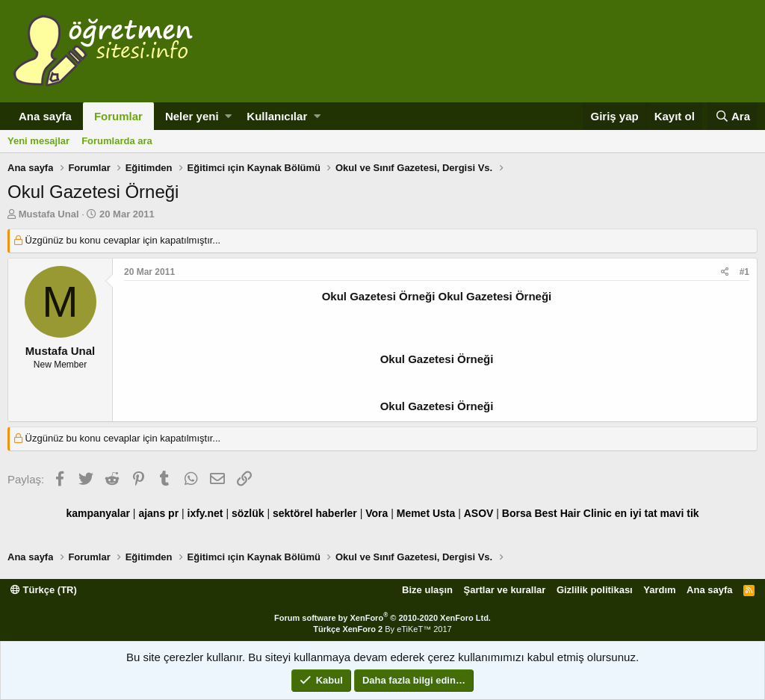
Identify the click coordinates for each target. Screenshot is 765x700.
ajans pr (158, 513)
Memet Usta (426, 513)
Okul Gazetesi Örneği (437, 359)
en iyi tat (636, 513)
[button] (228, 116)
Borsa (517, 513)
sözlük (248, 513)
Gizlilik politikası (595, 590)
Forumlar (118, 116)
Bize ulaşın (427, 590)
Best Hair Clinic (573, 513)
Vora (377, 513)
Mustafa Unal (49, 214)
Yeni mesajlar (38, 141)
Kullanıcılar (277, 116)
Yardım (659, 590)
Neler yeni (192, 116)
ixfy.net (205, 513)
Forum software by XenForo (382, 618)
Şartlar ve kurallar (505, 590)
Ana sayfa (45, 116)
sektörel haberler (315, 513)
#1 (744, 272)
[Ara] (733, 116)
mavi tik (679, 513)
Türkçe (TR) (44, 590)
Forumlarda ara (117, 141)
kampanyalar (98, 513)
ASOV (479, 513)
